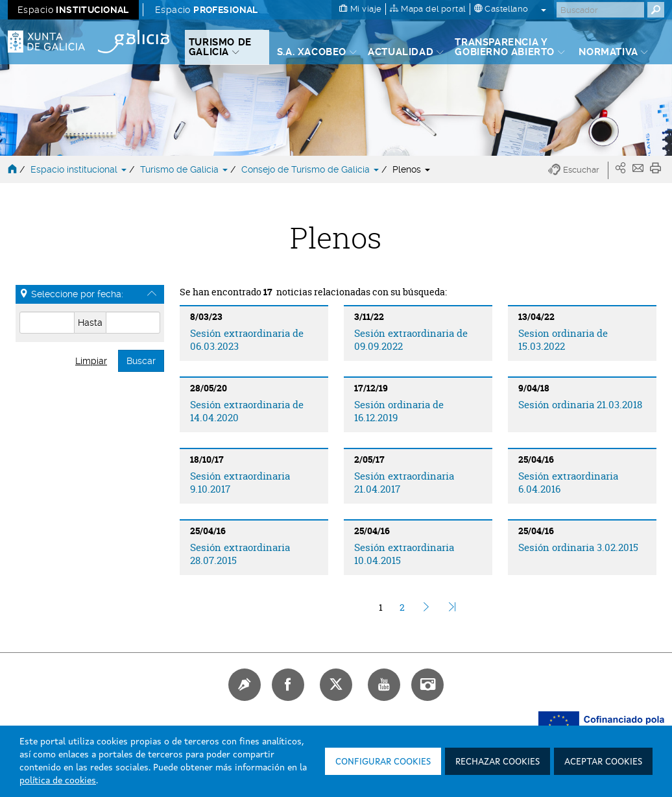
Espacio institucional (80, 169)
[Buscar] (600, 10)
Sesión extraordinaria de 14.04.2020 (247, 411)
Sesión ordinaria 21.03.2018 (580, 405)
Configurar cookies (383, 762)
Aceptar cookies (603, 762)
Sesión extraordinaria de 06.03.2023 (247, 339)
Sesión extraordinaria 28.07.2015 (240, 554)
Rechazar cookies (498, 762)
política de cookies (58, 781)
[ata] (133, 323)
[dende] (47, 323)
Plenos (411, 169)
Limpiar (91, 361)
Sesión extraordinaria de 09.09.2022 (411, 339)
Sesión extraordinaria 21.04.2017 (404, 482)
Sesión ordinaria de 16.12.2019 (399, 411)
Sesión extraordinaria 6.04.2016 (568, 482)
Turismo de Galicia (185, 169)
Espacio (73, 10)
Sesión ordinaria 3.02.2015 (578, 547)
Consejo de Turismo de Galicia (311, 169)
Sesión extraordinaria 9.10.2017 (240, 482)
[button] (578, 170)
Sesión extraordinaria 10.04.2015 (404, 554)
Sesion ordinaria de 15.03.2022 (563, 339)
